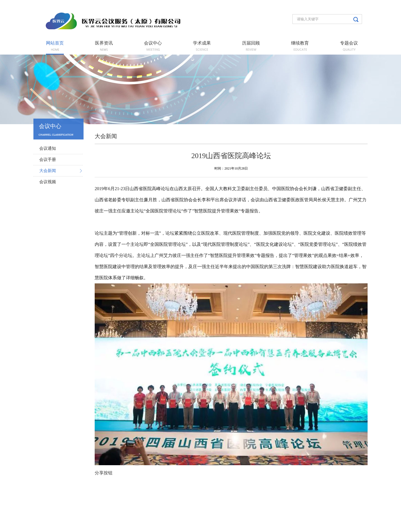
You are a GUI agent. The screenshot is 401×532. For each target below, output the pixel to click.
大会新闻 (48, 171)
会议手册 (48, 160)
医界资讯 (104, 43)
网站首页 (55, 43)
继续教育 (300, 43)
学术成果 (202, 43)
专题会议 (349, 43)
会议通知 (48, 148)
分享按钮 (104, 473)
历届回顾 (251, 43)
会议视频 (48, 182)
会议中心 (153, 43)
